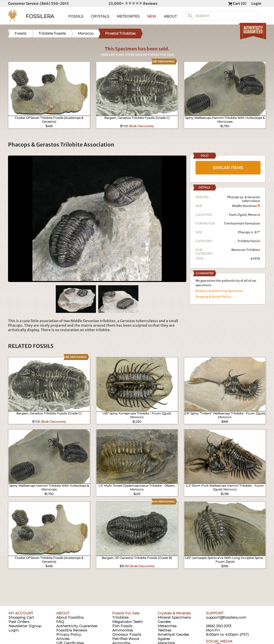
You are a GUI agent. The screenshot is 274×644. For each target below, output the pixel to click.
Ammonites (123, 630)
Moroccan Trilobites (246, 250)
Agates (164, 639)
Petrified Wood (126, 639)
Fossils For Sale (126, 613)
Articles (63, 639)
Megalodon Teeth (127, 622)
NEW (152, 16)
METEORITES (128, 16)
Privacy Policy (69, 634)
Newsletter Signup (25, 626)
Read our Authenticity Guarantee (219, 291)
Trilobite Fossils (249, 241)
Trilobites (120, 617)
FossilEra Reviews (72, 630)
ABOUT (170, 16)
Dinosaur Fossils (127, 634)
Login (256, 4)
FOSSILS (76, 16)
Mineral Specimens (174, 617)
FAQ (60, 622)
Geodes (164, 622)
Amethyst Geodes (173, 634)
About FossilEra (70, 617)
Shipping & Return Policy (213, 297)
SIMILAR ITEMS (228, 168)
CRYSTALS (100, 16)
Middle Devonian (246, 206)
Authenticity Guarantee (77, 626)
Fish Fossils (122, 626)
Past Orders (19, 622)
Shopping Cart (21, 617)
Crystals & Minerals (174, 613)
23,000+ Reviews (133, 4)
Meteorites (167, 626)
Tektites (165, 630)
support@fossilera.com (226, 617)
